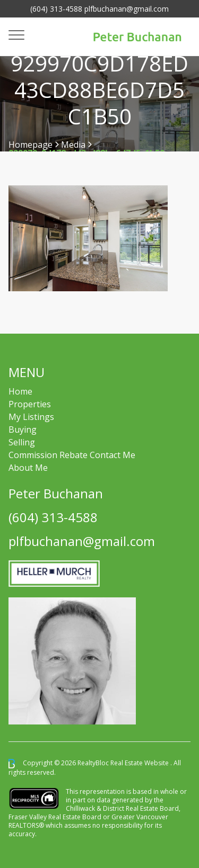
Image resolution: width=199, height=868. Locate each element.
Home (20, 391)
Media (73, 145)
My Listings (31, 417)
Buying (23, 429)
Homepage (31, 145)
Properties (30, 404)
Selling (22, 442)
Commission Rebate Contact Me (72, 455)
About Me (28, 468)
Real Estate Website (140, 763)
